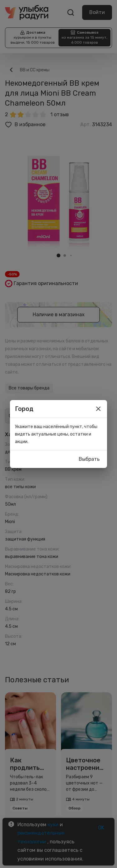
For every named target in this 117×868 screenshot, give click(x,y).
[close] (98, 409)
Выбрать (89, 459)
